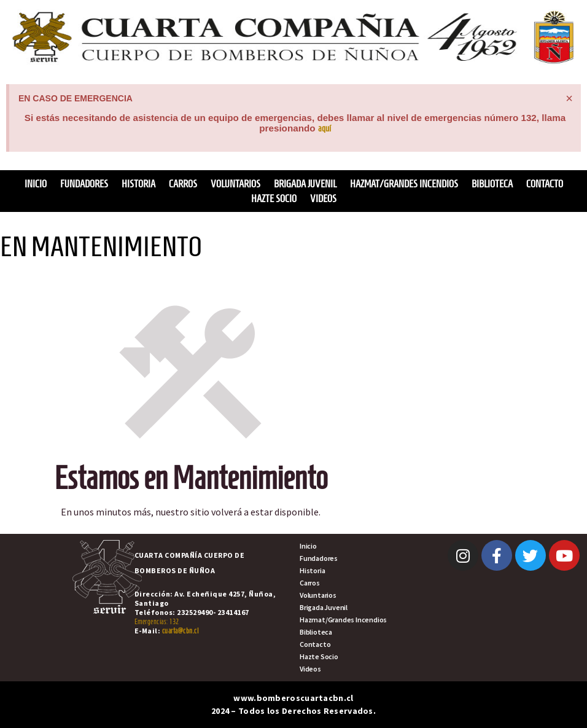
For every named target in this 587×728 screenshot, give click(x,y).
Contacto (545, 184)
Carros (183, 184)
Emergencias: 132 (157, 621)
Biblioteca (492, 184)
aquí (325, 128)
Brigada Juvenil (305, 184)
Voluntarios (235, 184)
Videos (323, 198)
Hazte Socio (274, 198)
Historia (138, 184)
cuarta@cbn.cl (181, 631)
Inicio (36, 184)
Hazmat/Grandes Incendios (404, 184)
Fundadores (84, 184)
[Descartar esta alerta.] (569, 98)
